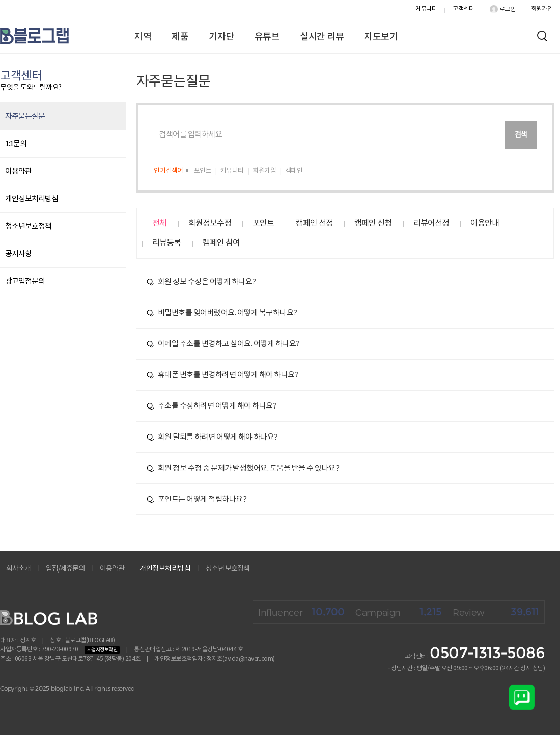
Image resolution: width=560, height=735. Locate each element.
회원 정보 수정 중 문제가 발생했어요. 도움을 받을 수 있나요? (243, 468)
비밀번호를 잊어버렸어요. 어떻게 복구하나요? (222, 313)
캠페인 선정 (314, 223)
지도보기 (381, 37)
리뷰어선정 (431, 223)
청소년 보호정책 (228, 569)
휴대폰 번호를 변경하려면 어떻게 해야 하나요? (222, 375)
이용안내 (485, 223)
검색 (521, 135)
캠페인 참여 (221, 243)
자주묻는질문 (25, 116)
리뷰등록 (166, 243)
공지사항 (18, 254)
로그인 (502, 9)
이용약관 (18, 171)
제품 (180, 37)
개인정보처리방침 (32, 199)
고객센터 (463, 9)
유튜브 (267, 37)
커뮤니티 (426, 9)
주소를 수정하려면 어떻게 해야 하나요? (212, 406)
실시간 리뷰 (322, 37)
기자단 (221, 37)
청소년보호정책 (28, 226)
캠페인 (294, 171)
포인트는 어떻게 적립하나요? (197, 499)
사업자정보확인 (102, 650)
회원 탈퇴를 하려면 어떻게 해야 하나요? (212, 437)
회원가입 (542, 9)
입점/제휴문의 (65, 569)
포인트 (203, 171)
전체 (159, 223)
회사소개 (18, 569)
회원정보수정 (210, 223)
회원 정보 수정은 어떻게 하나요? (201, 282)
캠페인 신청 (373, 223)
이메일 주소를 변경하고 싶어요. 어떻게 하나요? (223, 344)
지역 (143, 37)
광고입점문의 (25, 281)
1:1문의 (16, 144)
